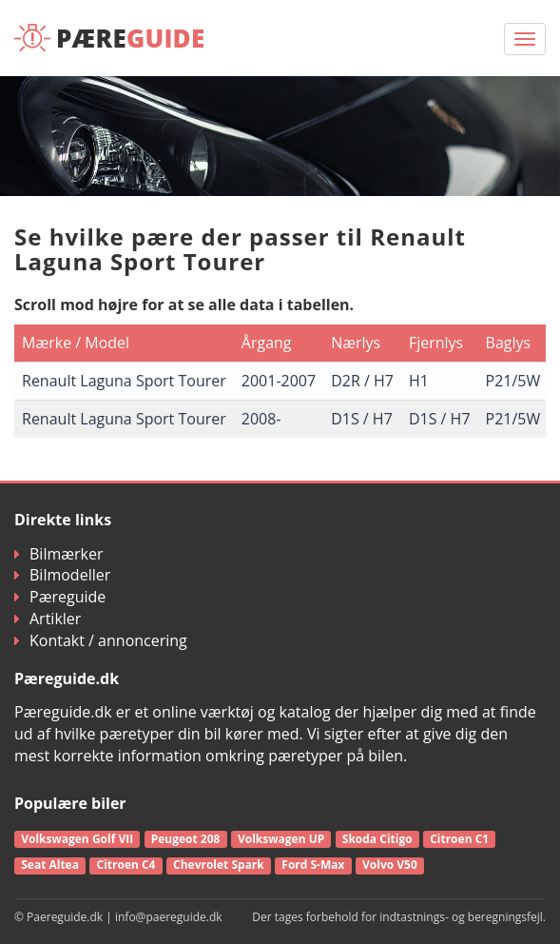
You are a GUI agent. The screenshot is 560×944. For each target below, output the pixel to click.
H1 (419, 381)
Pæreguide (60, 597)
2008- (261, 419)
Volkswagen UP (281, 839)
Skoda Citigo (377, 839)
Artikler (48, 619)
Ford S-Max (313, 865)
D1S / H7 (362, 419)
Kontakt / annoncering (101, 640)
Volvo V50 (390, 865)
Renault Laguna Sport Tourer (124, 381)
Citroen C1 (459, 839)
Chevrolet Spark (219, 865)
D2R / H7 (362, 381)
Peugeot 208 (186, 839)
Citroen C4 (126, 865)
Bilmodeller (62, 575)
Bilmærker (59, 554)
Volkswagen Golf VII (77, 839)
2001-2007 (279, 381)
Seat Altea (50, 865)
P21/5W (513, 381)
